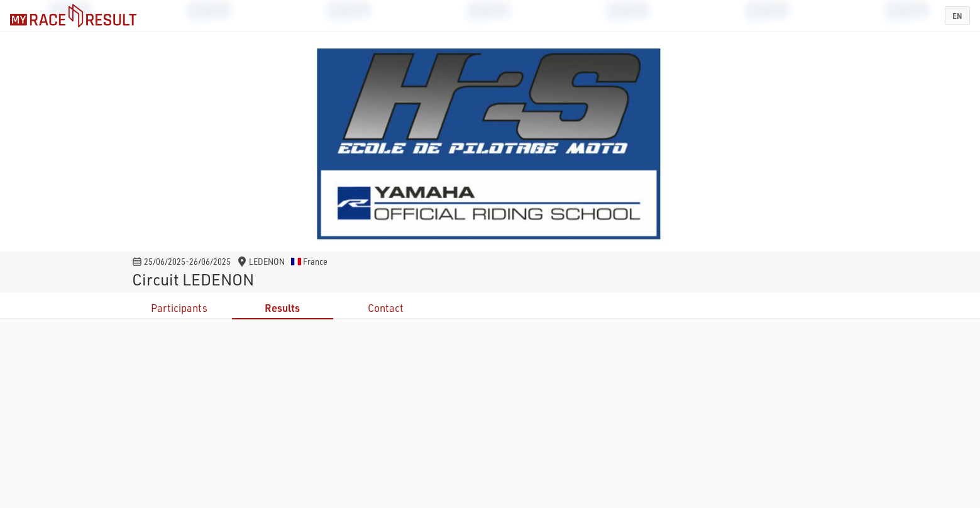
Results (282, 308)
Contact (386, 308)
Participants (179, 308)
